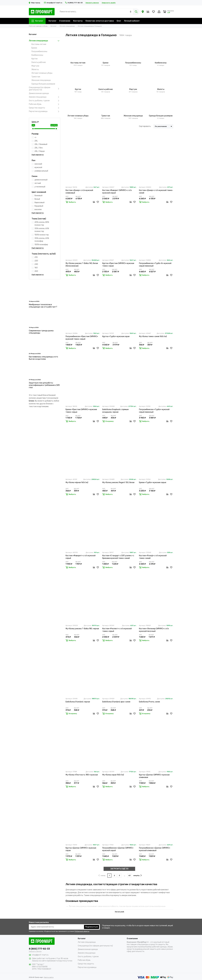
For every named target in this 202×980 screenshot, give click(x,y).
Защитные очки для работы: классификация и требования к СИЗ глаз (44, 385)
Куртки (34, 59)
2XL (36, 141)
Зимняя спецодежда (45, 97)
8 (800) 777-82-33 (74, 3)
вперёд (138, 875)
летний (38, 183)
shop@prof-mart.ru (53, 3)
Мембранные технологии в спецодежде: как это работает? (43, 306)
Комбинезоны (37, 55)
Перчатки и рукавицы (45, 111)
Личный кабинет (132, 21)
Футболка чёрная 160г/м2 (77, 482)
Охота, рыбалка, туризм (45, 101)
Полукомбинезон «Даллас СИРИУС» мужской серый (118, 849)
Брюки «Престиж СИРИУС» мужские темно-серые (81, 411)
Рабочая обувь (45, 104)
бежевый (38, 196)
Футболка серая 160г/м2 (113, 775)
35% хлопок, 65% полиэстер (42, 230)
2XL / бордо (40, 151)
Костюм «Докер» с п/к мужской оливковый (79, 192)
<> (35, 137)
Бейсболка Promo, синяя (149, 702)
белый (37, 199)
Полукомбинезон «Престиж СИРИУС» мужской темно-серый (82, 338)
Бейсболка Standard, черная (78, 702)
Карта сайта (49, 977)
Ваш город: (35, 3)
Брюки (34, 48)
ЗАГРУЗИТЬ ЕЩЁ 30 (119, 869)
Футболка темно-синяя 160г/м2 (153, 336)
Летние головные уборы (42, 73)
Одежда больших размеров (43, 84)
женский (38, 164)
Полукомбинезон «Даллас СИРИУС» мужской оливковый (155, 849)
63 (129, 875)
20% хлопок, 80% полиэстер (42, 224)
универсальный (41, 171)
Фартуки (35, 66)
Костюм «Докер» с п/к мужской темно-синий (156, 192)
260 (36, 271)
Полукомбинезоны (39, 51)
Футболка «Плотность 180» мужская (82, 775)
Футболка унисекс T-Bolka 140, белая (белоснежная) (82, 265)
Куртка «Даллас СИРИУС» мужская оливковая (154, 776)
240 (36, 264)
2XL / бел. (39, 148)
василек (38, 209)
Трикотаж (36, 77)
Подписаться (92, 927)
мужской (38, 167)
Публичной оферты (82, 931)
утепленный (40, 187)
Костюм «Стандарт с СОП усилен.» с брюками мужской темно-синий (118, 557)
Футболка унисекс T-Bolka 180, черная (82, 629)
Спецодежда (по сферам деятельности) (45, 89)
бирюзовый (39, 203)
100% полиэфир (41, 245)
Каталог (37, 21)
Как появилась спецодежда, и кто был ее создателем (43, 358)
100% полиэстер (42, 235)
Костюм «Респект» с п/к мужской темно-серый (117, 630)
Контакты (78, 21)
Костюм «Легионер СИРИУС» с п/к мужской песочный (154, 630)
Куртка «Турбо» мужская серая (116, 336)
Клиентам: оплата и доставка (100, 21)
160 (36, 268)
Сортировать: (145, 126)
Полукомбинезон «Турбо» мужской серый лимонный (154, 411)
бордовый (39, 206)
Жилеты (35, 69)
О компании (65, 21)
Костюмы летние (39, 44)
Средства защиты (45, 108)
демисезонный (41, 180)
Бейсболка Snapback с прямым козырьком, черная (115, 411)
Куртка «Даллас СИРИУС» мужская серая (81, 849)
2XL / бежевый (41, 144)
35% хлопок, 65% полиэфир (42, 240)
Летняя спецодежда (45, 41)
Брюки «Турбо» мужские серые (153, 482)
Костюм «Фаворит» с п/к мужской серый (81, 557)
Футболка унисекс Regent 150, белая (118, 482)
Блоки (31, 401)
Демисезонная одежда (39, 93)
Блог (119, 21)
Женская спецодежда (41, 80)
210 (36, 257)
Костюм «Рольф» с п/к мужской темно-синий (153, 557)
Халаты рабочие (39, 62)
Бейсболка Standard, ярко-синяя (116, 702)
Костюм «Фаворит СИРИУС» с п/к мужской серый (117, 192)
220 (36, 261)
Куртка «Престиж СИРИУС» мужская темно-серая (118, 265)
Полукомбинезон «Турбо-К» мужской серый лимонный (155, 265)
